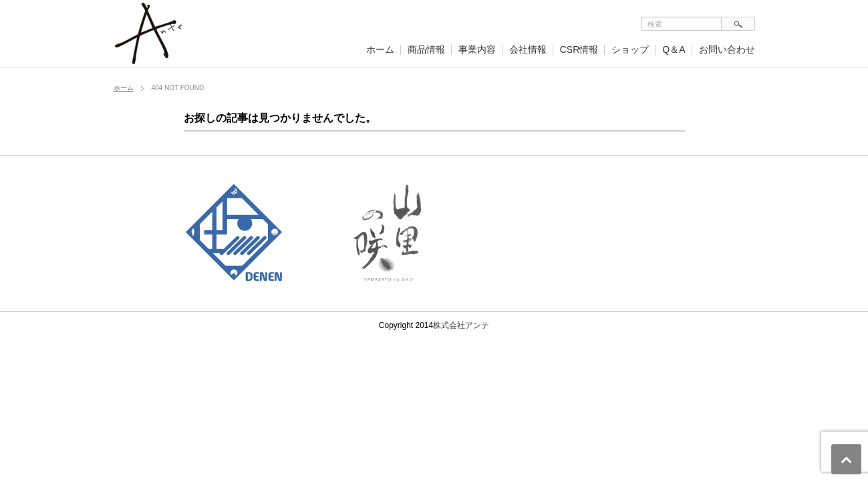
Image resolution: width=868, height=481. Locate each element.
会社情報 (528, 49)
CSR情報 (579, 49)
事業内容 (477, 49)
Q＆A (674, 49)
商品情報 (426, 49)
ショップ (630, 49)
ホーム (380, 49)
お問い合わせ (727, 49)
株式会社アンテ (461, 325)
